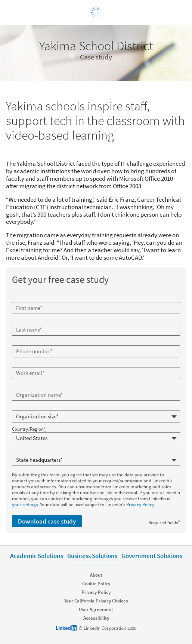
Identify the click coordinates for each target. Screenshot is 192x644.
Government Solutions (152, 556)
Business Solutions (92, 556)
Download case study (47, 521)
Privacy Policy (140, 505)
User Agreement (96, 609)
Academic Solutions (37, 556)
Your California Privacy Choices (96, 601)
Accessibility (96, 618)
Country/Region (29, 429)
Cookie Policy (96, 584)
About (96, 575)
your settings (25, 505)
